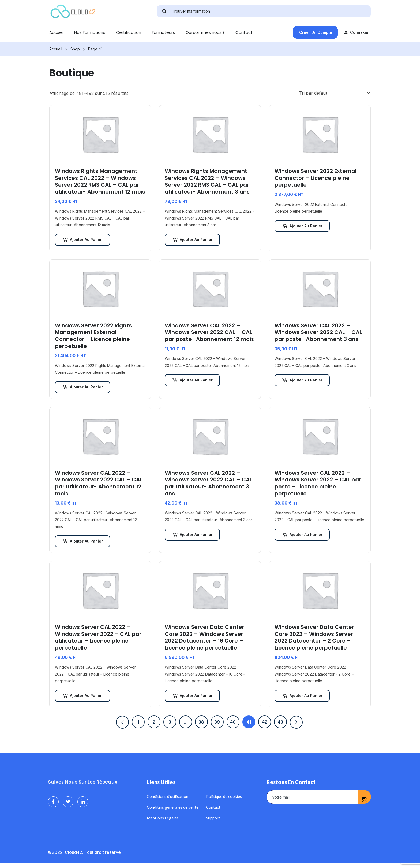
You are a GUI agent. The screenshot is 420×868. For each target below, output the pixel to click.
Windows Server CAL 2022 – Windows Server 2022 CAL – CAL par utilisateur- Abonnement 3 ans (208, 483)
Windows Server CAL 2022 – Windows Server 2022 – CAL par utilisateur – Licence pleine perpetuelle (98, 637)
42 (265, 722)
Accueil (56, 32)
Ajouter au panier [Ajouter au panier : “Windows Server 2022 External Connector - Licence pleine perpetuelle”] (306, 226)
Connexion (357, 32)
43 (280, 722)
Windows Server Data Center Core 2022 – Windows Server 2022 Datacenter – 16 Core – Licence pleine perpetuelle (205, 637)
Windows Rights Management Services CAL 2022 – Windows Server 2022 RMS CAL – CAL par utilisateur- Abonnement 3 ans (207, 181)
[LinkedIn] (83, 802)
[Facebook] (53, 802)
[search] (164, 11)
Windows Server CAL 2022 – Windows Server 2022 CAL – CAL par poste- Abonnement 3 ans (318, 333)
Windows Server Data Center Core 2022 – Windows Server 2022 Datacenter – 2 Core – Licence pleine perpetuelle (314, 637)
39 (217, 722)
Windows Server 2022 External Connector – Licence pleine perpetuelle (316, 178)
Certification (129, 32)
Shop (75, 49)
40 (233, 722)
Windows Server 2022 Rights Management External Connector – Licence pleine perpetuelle (93, 336)
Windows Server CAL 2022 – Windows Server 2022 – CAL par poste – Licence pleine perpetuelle (318, 483)
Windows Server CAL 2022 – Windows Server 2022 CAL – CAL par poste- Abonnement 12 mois (209, 333)
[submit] (364, 797)
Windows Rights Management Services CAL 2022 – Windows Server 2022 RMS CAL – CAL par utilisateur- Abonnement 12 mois (100, 181)
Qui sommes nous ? (205, 32)
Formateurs (163, 32)
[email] (312, 797)
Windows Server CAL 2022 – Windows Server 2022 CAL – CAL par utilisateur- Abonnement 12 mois (99, 483)
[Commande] (334, 93)
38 (201, 722)
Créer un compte (316, 32)
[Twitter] (68, 802)
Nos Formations (90, 32)
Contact (244, 32)
